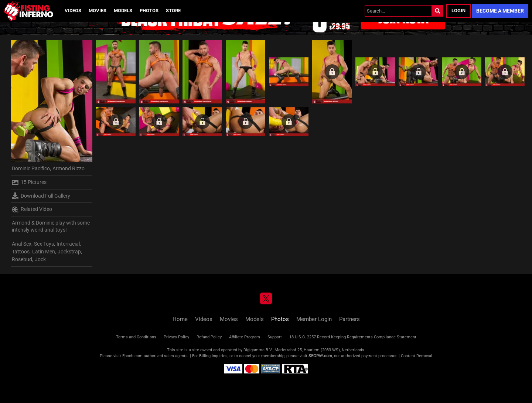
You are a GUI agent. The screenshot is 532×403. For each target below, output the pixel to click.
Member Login (314, 319)
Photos (149, 11)
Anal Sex (22, 244)
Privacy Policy (176, 337)
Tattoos (21, 252)
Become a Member (500, 11)
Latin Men (44, 252)
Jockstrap (69, 252)
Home (180, 319)
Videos (73, 11)
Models (123, 11)
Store (173, 11)
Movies (98, 11)
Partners (349, 319)
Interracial (68, 244)
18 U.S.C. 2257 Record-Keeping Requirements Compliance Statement (353, 337)
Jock (40, 259)
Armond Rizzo (69, 168)
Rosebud (22, 259)
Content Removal (417, 356)
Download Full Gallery (41, 196)
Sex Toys (44, 244)
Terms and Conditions (136, 337)
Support (275, 337)
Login (458, 11)
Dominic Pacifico (31, 168)
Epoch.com (132, 356)
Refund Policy (209, 337)
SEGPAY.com (320, 356)
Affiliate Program (245, 337)
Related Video (32, 209)
